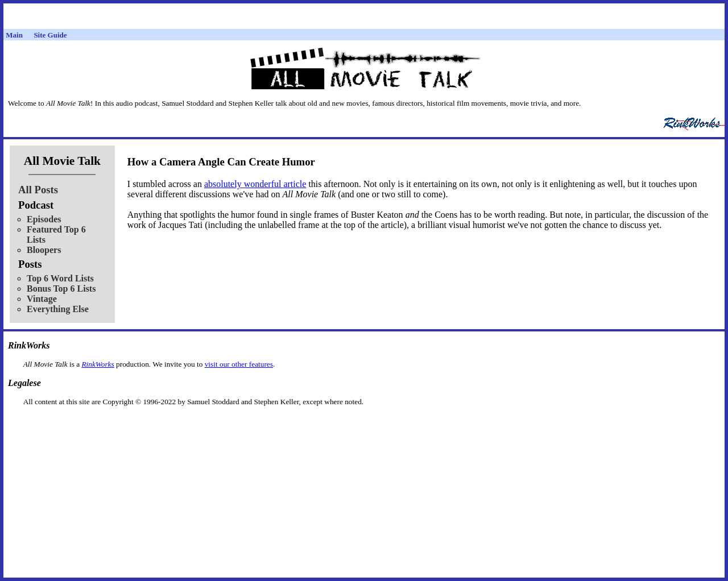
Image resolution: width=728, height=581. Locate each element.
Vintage (42, 299)
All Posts (38, 190)
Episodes (44, 219)
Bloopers (44, 250)
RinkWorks (98, 364)
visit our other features (239, 364)
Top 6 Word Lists (60, 278)
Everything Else (58, 309)
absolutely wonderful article (255, 184)
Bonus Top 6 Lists (61, 289)
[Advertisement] (364, 424)
